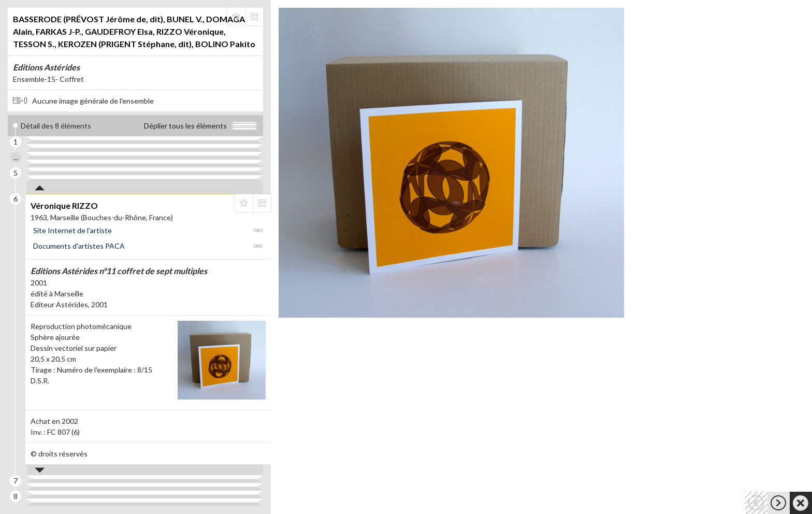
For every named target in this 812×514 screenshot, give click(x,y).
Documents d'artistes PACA (79, 246)
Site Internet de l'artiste (72, 230)
